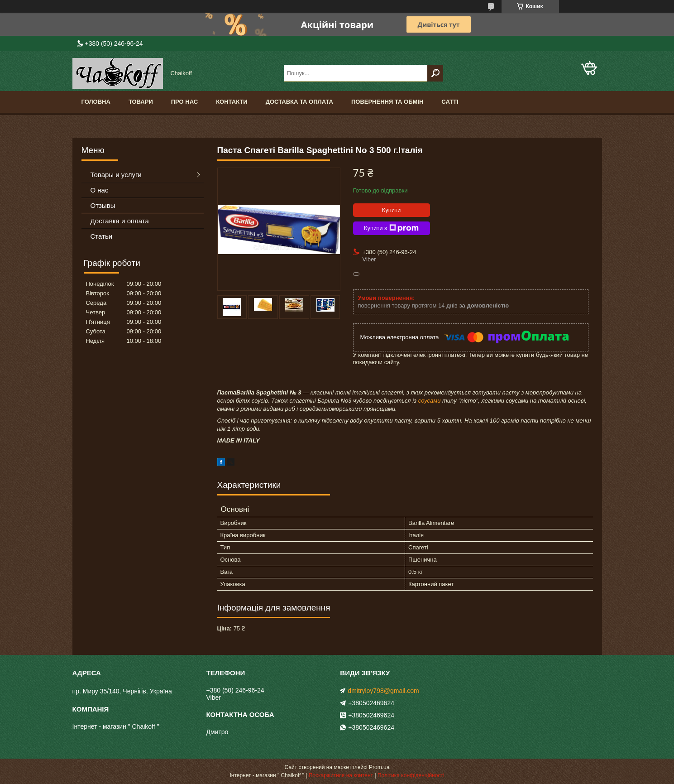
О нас (100, 190)
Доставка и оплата (120, 221)
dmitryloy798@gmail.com (383, 691)
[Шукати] (435, 73)
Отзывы (103, 205)
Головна (96, 102)
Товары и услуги (116, 175)
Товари (141, 102)
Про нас (184, 102)
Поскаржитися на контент (341, 775)
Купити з (391, 228)
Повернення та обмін (387, 102)
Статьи (102, 236)
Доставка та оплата (299, 102)
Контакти (232, 102)
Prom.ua (379, 767)
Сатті (450, 102)
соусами (430, 401)
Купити (392, 210)
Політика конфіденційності (411, 775)
